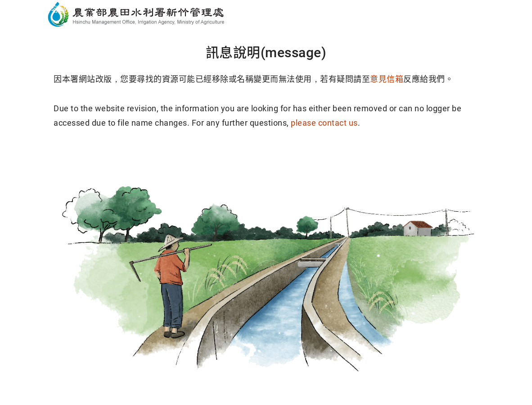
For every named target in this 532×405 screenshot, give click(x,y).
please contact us (324, 123)
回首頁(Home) (198, 158)
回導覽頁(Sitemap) (335, 158)
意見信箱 (387, 79)
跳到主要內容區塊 (42, 9)
